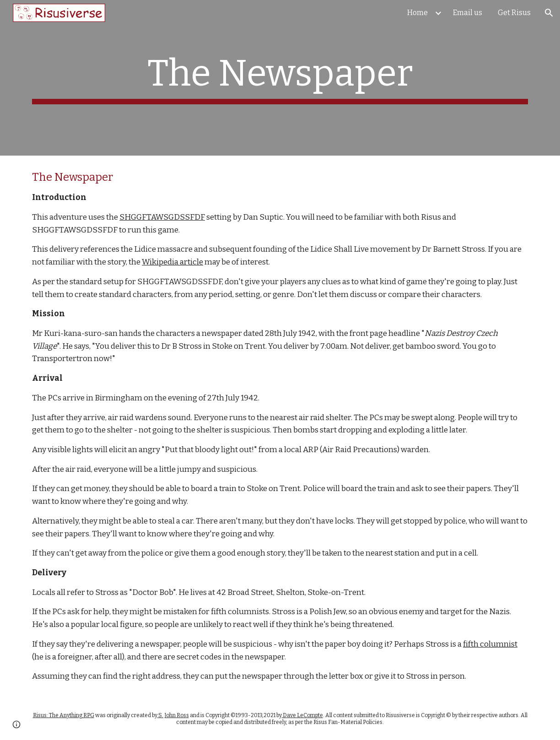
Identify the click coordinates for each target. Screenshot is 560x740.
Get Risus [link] (514, 13)
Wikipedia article (172, 262)
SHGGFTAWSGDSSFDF (162, 217)
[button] (549, 13)
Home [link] (417, 13)
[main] (280, 78)
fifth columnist (490, 644)
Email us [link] (468, 13)
